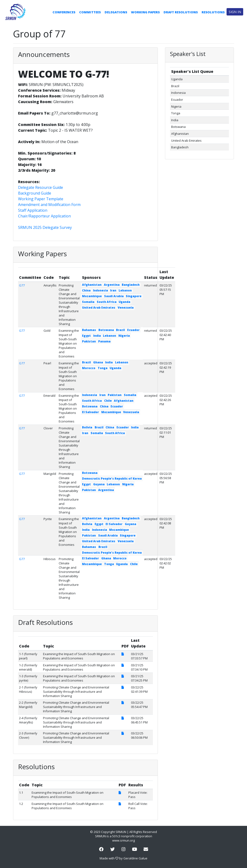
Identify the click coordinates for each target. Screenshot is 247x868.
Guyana (99, 484)
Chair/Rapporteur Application (44, 216)
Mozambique (92, 296)
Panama (104, 341)
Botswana (106, 330)
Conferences (64, 12)
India (97, 336)
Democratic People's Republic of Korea (112, 479)
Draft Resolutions (181, 12)
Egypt (86, 336)
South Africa (107, 302)
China (86, 290)
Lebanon (125, 290)
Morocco (89, 368)
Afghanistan (92, 285)
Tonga (103, 368)
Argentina (112, 285)
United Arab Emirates (99, 308)
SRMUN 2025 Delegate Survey (45, 227)
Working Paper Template (41, 199)
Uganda (124, 302)
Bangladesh (131, 285)
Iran (113, 290)
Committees (90, 12)
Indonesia (100, 290)
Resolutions (213, 12)
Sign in (235, 12)
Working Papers (145, 12)
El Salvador (90, 412)
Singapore (134, 296)
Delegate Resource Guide (41, 187)
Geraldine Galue (135, 858)
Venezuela (126, 308)
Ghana (98, 362)
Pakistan (89, 341)
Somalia (88, 302)
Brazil (120, 330)
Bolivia (87, 427)
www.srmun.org (123, 840)
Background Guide (35, 193)
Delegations (116, 12)
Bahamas (89, 330)
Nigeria (124, 336)
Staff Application (33, 210)
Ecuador (133, 330)
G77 (22, 285)
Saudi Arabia (114, 296)
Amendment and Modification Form (49, 205)
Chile (108, 401)
